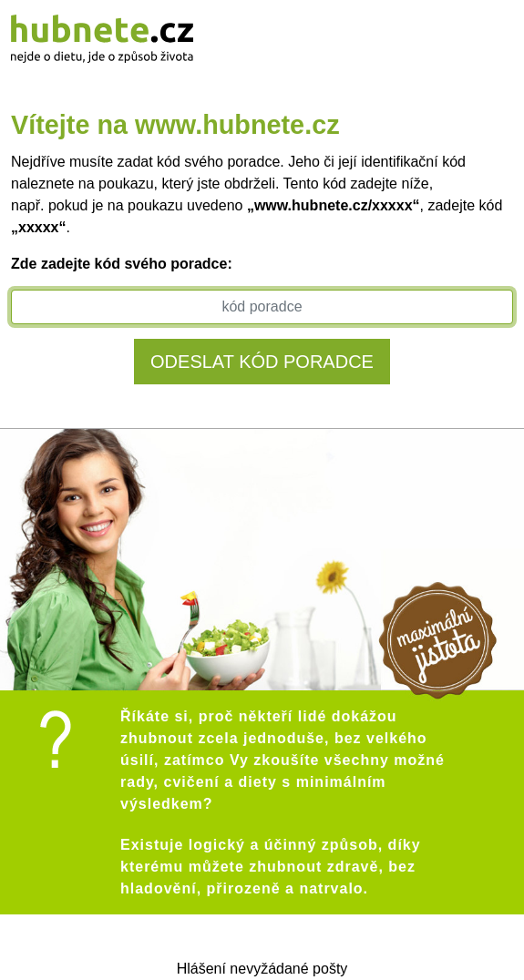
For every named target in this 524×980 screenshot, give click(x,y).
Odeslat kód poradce (262, 362)
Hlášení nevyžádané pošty (262, 969)
